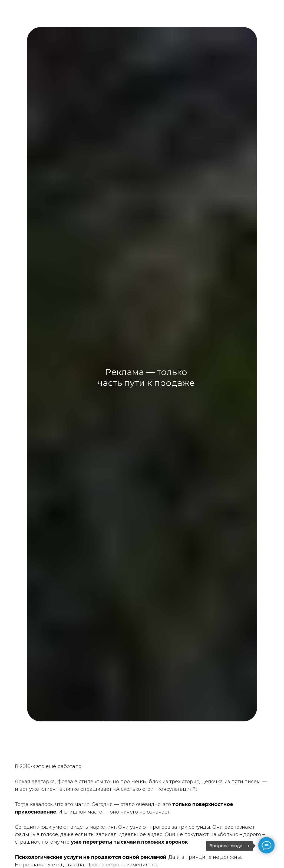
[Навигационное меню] (271, 18)
